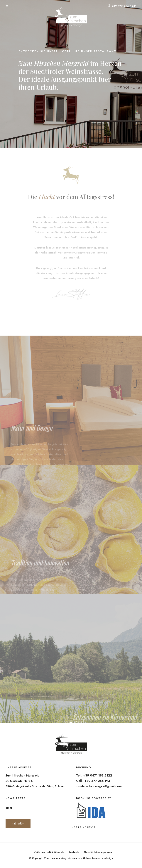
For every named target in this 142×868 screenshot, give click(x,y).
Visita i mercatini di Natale (49, 852)
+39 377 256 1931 (124, 6)
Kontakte (74, 852)
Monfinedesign (104, 858)
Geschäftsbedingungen (98, 852)
